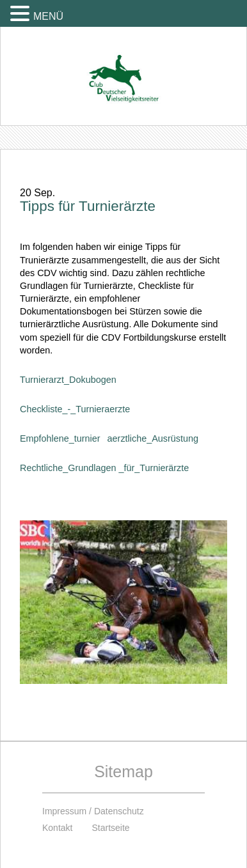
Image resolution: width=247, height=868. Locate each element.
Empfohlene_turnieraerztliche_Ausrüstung (109, 438)
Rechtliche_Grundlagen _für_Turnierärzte (104, 468)
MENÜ (48, 16)
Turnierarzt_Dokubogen (68, 380)
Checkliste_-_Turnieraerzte (75, 409)
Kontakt (57, 828)
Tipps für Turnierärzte (88, 206)
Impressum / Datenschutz (93, 811)
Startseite (110, 828)
